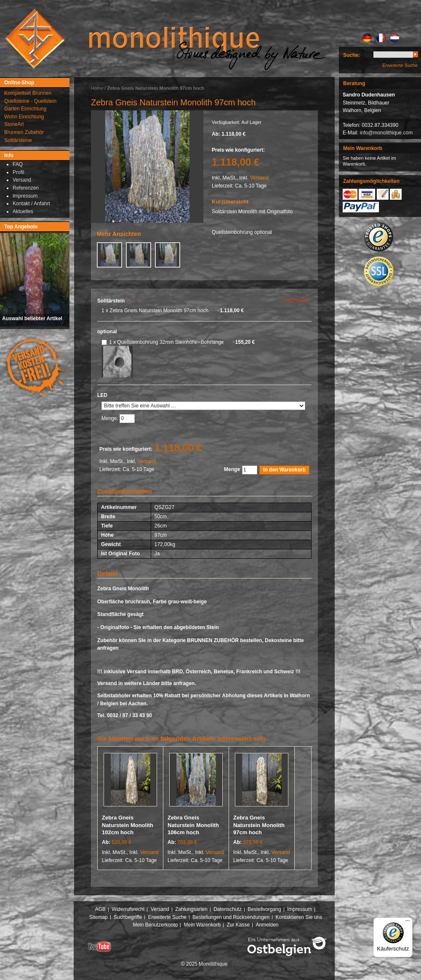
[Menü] (408, 923)
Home (97, 88)
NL (395, 38)
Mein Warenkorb (203, 925)
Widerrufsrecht (128, 909)
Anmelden (267, 925)
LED (102, 395)
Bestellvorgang (264, 909)
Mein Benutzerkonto (155, 925)
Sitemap (99, 917)
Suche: (352, 55)
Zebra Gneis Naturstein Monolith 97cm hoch (259, 825)
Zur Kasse (238, 925)
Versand (259, 178)
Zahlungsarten (191, 909)
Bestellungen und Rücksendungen (231, 917)
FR (381, 38)
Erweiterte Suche (400, 65)
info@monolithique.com (386, 133)
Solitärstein (113, 301)
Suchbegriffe (128, 917)
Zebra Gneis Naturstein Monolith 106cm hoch (193, 825)
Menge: (111, 418)
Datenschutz (228, 909)
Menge (232, 469)
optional (107, 332)
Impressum (300, 909)
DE (367, 38)
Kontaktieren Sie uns (299, 917)
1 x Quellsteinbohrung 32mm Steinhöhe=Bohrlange (182, 342)
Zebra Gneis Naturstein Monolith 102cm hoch (128, 825)
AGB (100, 909)
